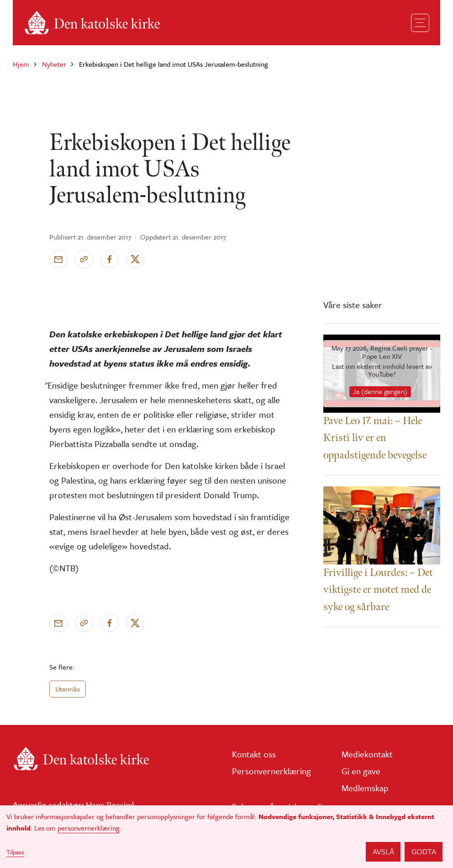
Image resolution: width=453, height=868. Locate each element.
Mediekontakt (367, 754)
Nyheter (54, 64)
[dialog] (226, 837)
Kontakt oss (254, 754)
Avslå (383, 851)
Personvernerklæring (271, 771)
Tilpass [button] (15, 852)
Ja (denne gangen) (380, 391)
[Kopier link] (84, 259)
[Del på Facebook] (110, 259)
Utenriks (68, 689)
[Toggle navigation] (420, 23)
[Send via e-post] (58, 259)
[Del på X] (135, 259)
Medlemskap (365, 788)
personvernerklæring (89, 828)
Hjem (21, 64)
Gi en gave (361, 771)
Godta (424, 851)
